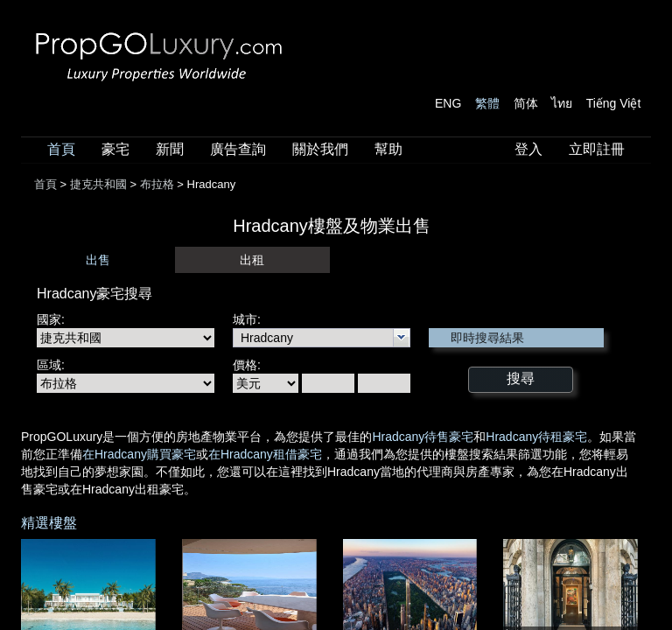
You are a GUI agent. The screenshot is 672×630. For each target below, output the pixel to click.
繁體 (487, 103)
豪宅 (115, 149)
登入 (528, 149)
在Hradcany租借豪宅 (265, 454)
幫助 (388, 149)
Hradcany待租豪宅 (536, 437)
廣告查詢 (238, 149)
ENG (448, 103)
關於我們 (320, 149)
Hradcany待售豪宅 (423, 437)
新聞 (170, 149)
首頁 (61, 149)
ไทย (562, 103)
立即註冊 (597, 149)
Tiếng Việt (614, 103)
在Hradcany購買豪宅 (139, 454)
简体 (526, 103)
